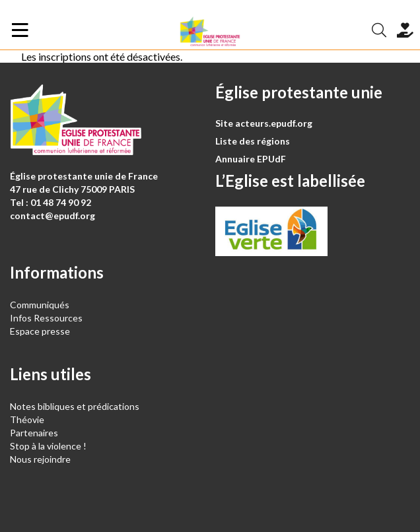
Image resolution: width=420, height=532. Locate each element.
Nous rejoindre (40, 459)
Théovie (27, 419)
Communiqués (40, 305)
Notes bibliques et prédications (75, 406)
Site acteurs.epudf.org (264, 123)
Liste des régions (253, 141)
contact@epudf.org (52, 216)
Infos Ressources (47, 318)
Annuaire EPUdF (251, 159)
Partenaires (34, 433)
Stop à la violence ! (48, 446)
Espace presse (40, 331)
